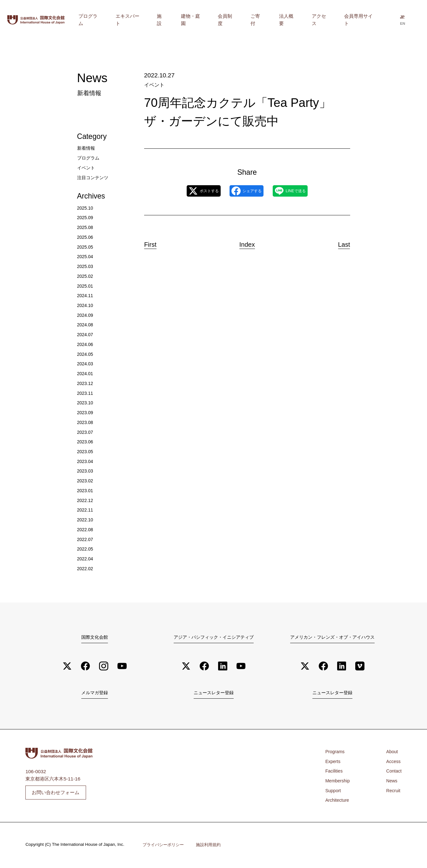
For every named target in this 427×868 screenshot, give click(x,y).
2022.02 (86, 568)
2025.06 (86, 237)
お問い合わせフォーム (56, 794)
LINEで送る (301, 191)
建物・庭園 (231, 20)
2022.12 (86, 500)
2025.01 (86, 286)
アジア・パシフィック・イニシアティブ (214, 637)
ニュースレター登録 (213, 694)
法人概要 (304, 20)
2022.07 (86, 539)
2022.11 (86, 510)
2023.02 (86, 481)
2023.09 (86, 412)
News (391, 782)
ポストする (192, 191)
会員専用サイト (361, 20)
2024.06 (86, 344)
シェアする (246, 191)
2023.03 (86, 471)
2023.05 (86, 451)
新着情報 (87, 148)
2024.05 (86, 354)
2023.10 (86, 403)
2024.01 (86, 373)
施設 (208, 20)
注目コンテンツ (94, 177)
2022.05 (86, 549)
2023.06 (86, 442)
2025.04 (86, 256)
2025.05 (86, 247)
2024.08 (86, 325)
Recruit (393, 792)
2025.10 (86, 208)
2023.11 (86, 393)
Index (247, 243)
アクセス (329, 20)
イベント (154, 85)
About (391, 753)
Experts (334, 763)
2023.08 (86, 422)
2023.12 (86, 383)
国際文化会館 (95, 637)
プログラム (150, 20)
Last (339, 243)
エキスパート (183, 20)
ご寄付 (281, 20)
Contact (393, 772)
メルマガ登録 (95, 694)
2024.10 (86, 305)
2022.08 (86, 529)
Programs (336, 753)
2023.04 (86, 461)
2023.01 (86, 490)
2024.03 (86, 364)
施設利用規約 (212, 846)
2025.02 (86, 276)
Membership (339, 782)
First (156, 243)
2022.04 (86, 559)
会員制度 (258, 20)
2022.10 (86, 520)
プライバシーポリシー (165, 846)
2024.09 (86, 315)
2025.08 (86, 227)
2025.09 (86, 217)
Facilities (335, 772)
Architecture (338, 802)
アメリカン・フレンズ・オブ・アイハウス (333, 637)
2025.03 (86, 266)
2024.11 (86, 295)
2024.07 (86, 334)
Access (393, 763)
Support (334, 792)
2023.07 (86, 432)
